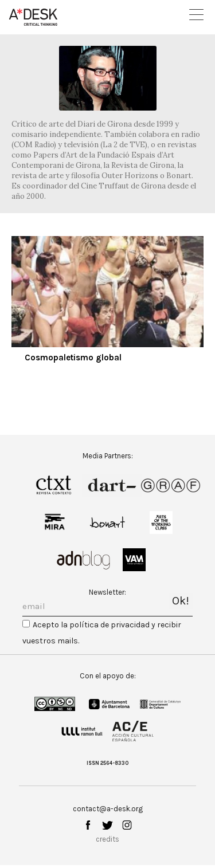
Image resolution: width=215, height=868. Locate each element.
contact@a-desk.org (108, 809)
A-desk (33, 17)
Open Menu (196, 15)
